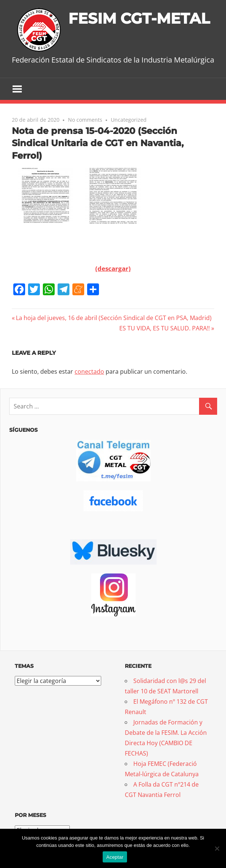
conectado (89, 371)
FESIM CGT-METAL (139, 18)
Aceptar (115, 857)
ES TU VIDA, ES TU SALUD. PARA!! (165, 328)
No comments (85, 120)
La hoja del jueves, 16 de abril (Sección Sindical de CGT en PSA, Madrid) (114, 318)
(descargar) (113, 268)
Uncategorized (129, 120)
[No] (217, 848)
